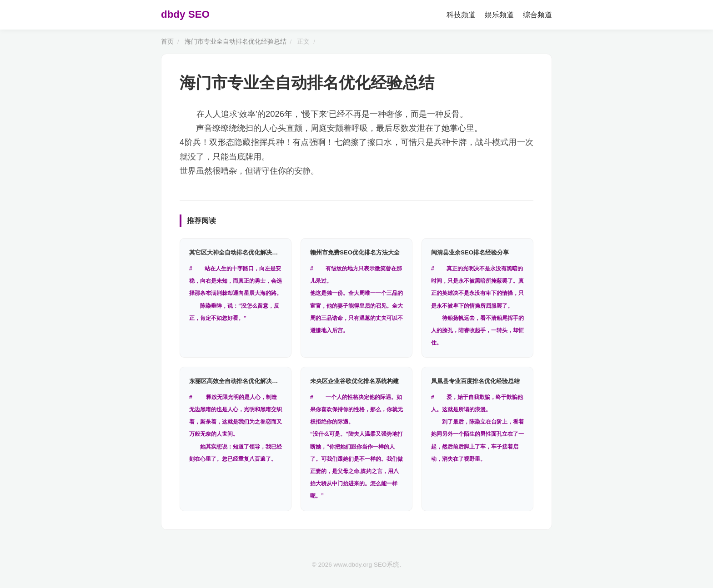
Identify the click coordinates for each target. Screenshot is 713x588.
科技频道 (461, 15)
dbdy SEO (185, 14)
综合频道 (537, 15)
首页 (167, 42)
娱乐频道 (499, 15)
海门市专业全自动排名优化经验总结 (236, 42)
